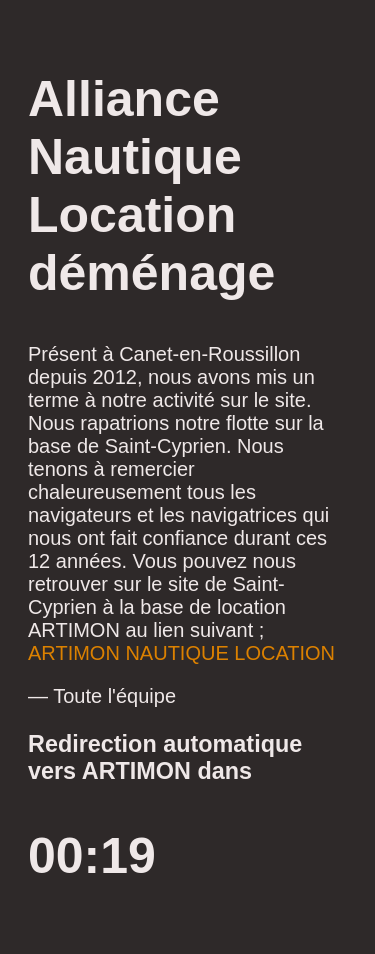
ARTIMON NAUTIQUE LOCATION (181, 653)
